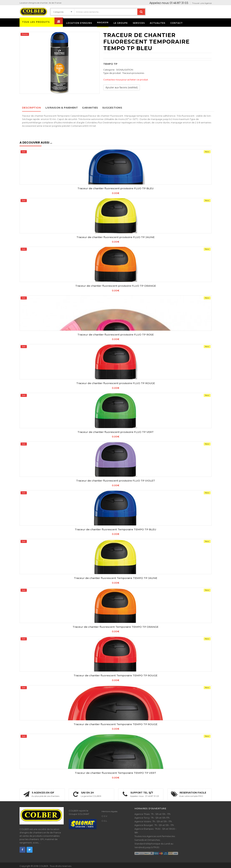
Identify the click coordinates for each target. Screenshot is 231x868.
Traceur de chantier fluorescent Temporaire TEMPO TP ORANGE (115, 627)
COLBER (44, 866)
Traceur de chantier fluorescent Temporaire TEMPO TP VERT (115, 773)
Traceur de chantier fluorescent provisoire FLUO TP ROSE (116, 335)
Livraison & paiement (62, 108)
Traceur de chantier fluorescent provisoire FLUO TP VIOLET (116, 481)
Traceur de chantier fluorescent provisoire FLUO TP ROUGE (116, 383)
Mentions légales (110, 811)
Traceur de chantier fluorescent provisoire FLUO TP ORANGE (116, 286)
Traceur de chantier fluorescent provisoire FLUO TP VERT (116, 432)
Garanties (90, 108)
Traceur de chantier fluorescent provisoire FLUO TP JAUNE (115, 237)
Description (32, 108)
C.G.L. (105, 821)
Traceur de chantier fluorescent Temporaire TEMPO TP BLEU (115, 529)
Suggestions (112, 108)
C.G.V (104, 816)
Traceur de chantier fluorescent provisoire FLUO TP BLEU (116, 188)
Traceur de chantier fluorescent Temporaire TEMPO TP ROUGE (115, 675)
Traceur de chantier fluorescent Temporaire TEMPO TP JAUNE (116, 578)
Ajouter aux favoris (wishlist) (122, 87)
